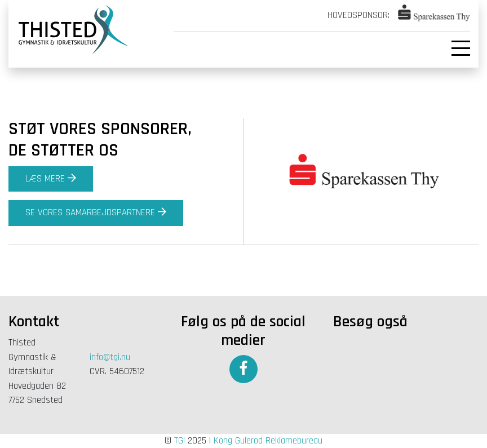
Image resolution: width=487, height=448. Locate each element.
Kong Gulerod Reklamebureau (268, 441)
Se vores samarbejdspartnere (96, 212)
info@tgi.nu (110, 357)
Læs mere (51, 179)
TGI (180, 441)
